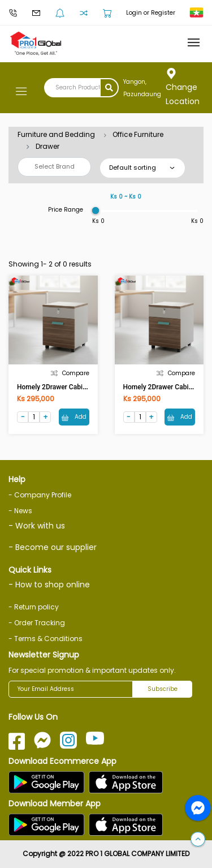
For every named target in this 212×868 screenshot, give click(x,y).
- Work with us (37, 526)
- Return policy (34, 607)
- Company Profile (40, 495)
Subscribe (163, 689)
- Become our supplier (53, 547)
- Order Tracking (37, 623)
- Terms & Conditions (46, 639)
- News (20, 511)
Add (74, 417)
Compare (70, 373)
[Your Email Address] (71, 689)
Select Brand (55, 166)
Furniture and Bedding (56, 134)
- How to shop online (49, 585)
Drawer (47, 146)
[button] (198, 840)
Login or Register (151, 13)
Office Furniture (138, 134)
